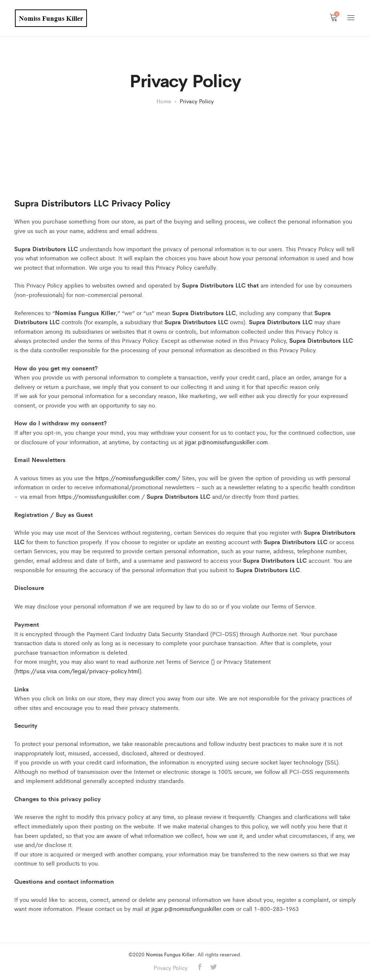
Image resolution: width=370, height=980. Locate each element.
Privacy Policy (170, 967)
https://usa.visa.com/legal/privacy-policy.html (78, 671)
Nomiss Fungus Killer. (171, 954)
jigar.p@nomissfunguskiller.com (226, 442)
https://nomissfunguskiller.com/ (138, 478)
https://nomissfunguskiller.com (99, 496)
